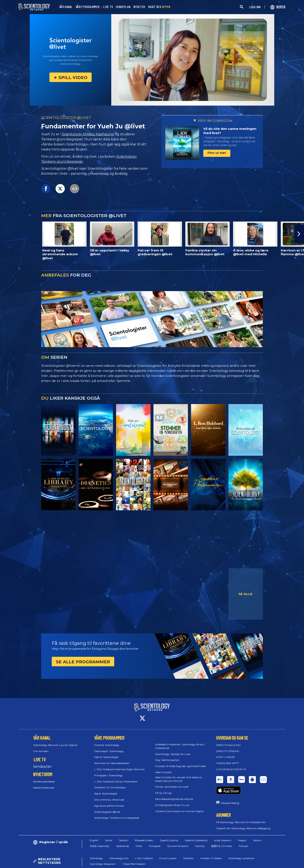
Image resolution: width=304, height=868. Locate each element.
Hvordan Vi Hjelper (211, 847)
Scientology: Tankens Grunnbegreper (117, 814)
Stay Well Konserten (167, 756)
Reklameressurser (44, 784)
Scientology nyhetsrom (241, 847)
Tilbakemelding (230, 791)
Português (155, 834)
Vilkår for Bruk (174, 863)
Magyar (242, 829)
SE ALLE (246, 594)
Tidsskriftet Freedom (134, 852)
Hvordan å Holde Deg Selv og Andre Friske (180, 762)
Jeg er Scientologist (106, 790)
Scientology (96, 847)
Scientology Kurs (119, 847)
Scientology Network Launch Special (55, 741)
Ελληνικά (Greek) (144, 829)
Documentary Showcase (109, 796)
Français (244, 834)
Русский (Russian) (178, 834)
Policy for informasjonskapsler (208, 863)
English (94, 829)
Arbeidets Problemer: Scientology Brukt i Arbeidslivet (180, 742)
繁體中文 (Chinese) (222, 834)
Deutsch (124, 829)
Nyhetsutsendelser (44, 778)
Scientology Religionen (103, 852)
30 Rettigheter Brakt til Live (172, 801)
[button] (299, 234)
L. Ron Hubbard (144, 847)
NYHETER (139, 7)
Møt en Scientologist (106, 753)
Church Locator (168, 847)
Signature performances (109, 802)
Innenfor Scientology (107, 741)
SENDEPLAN (123, 7)
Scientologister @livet (107, 808)
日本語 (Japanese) (100, 834)
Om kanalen (41, 747)
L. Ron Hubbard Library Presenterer (116, 777)
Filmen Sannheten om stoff (172, 783)
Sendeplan (42, 763)
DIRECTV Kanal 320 (228, 741)
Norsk (139, 834)
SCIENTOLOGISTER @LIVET (66, 118)
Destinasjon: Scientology (109, 747)
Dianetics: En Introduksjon (110, 784)
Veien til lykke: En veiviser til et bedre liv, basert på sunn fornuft (179, 775)
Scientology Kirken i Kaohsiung (88, 134)
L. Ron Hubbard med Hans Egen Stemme (119, 765)
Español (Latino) (169, 829)
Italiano (257, 829)
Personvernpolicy (244, 863)
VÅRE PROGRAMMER (88, 7)
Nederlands (123, 834)
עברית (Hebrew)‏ (223, 829)
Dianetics (188, 847)
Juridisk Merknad (272, 863)
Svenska (200, 834)
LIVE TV (108, 7)
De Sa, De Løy (164, 789)
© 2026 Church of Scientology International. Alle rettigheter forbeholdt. (62, 863)
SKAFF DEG (159, 7)
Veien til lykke (163, 768)
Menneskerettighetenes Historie (174, 795)
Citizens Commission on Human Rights (179, 807)
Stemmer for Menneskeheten (112, 759)
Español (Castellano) (196, 829)
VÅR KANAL (66, 7)
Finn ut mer (217, 153)
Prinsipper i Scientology (109, 772)
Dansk (109, 829)
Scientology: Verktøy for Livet (173, 750)
